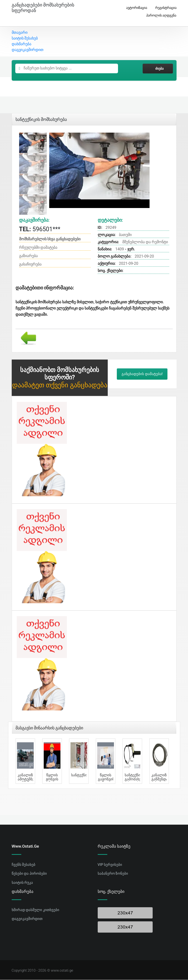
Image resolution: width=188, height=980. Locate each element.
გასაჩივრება (30, 265)
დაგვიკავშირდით (28, 50)
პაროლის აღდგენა (159, 15)
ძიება (158, 69)
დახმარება (21, 44)
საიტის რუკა (22, 883)
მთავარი (20, 33)
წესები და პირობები (29, 874)
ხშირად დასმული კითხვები (35, 910)
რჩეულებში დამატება (38, 248)
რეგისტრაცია (164, 8)
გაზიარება (28, 256)
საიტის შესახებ (25, 39)
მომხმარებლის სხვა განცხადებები (50, 239)
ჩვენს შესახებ (24, 865)
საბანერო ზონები (113, 874)
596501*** (40, 229)
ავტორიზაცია (135, 8)
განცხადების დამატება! (142, 374)
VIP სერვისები (110, 865)
